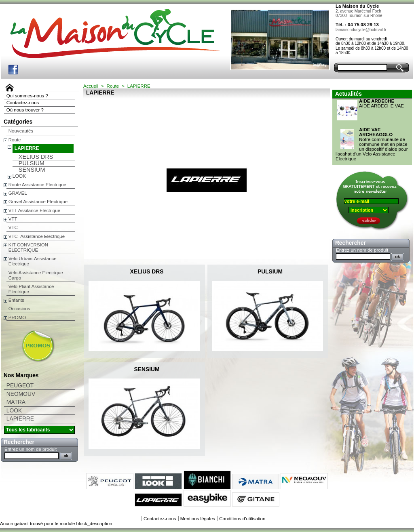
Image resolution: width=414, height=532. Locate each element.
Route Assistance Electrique (37, 185)
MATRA (16, 402)
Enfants (16, 300)
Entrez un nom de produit (31, 449)
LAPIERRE (27, 148)
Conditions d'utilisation (242, 519)
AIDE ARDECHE (377, 101)
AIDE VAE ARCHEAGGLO (376, 132)
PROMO (17, 318)
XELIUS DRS (36, 157)
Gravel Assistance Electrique (38, 202)
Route (15, 140)
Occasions (19, 309)
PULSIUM (32, 163)
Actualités (349, 94)
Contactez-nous (23, 103)
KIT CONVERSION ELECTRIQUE (28, 247)
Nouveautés (21, 131)
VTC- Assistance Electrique (37, 236)
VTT (13, 219)
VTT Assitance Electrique (34, 210)
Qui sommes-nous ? (27, 96)
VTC (13, 227)
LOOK (19, 176)
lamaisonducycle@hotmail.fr (361, 30)
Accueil (91, 86)
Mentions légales (198, 519)
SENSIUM (32, 170)
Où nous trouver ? (25, 110)
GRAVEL (18, 193)
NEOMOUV (21, 394)
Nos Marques (21, 375)
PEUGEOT (20, 386)
